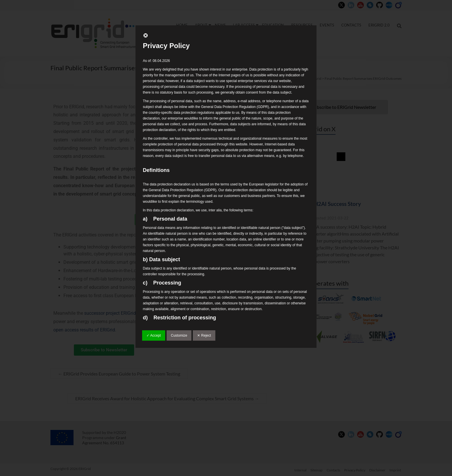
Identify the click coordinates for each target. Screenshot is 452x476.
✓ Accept (154, 335)
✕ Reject (204, 335)
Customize (179, 335)
